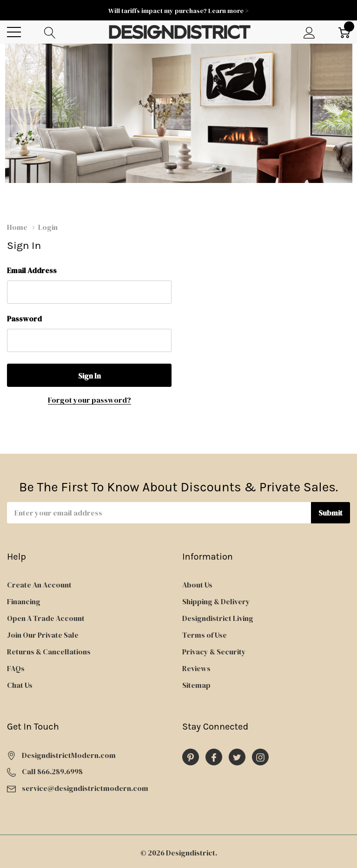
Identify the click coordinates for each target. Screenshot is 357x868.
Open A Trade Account (46, 618)
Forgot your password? (89, 400)
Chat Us (20, 685)
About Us (197, 585)
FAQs (16, 668)
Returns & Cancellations (49, 652)
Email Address (32, 270)
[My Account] (309, 32)
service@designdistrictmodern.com (85, 788)
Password (24, 319)
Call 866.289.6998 (52, 771)
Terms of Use (205, 635)
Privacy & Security (214, 652)
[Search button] (50, 32)
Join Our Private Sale (43, 635)
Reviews (196, 668)
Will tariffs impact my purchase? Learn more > (178, 11)
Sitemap (196, 685)
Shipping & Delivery (216, 601)
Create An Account (39, 585)
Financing (24, 601)
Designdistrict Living (218, 618)
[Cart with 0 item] (344, 32)
